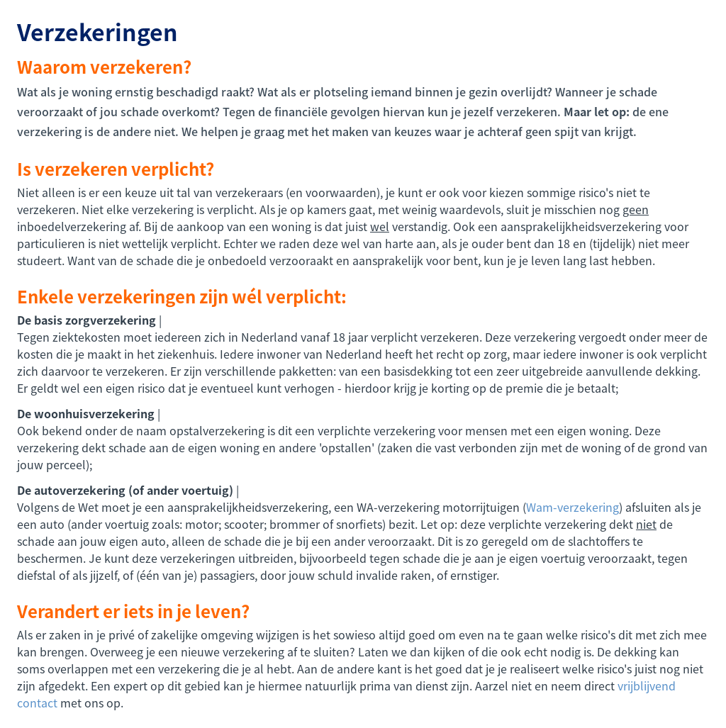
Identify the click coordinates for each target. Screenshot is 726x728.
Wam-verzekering (573, 507)
